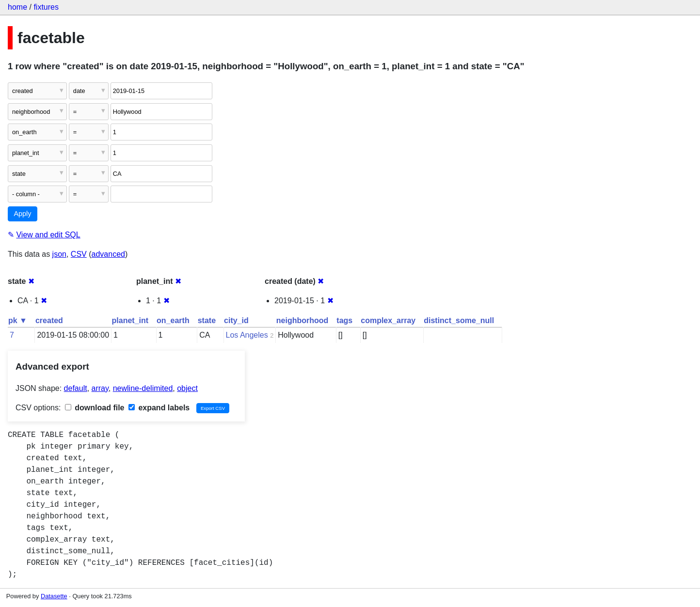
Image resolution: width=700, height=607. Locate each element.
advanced (108, 254)
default (76, 388)
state (207, 320)
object (187, 388)
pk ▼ (18, 320)
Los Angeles (247, 335)
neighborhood (302, 320)
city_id (236, 320)
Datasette (54, 596)
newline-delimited (143, 388)
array (100, 388)
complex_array (388, 320)
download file (95, 408)
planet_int (130, 320)
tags (344, 320)
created (49, 320)
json (59, 254)
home (17, 7)
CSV (79, 254)
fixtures (46, 7)
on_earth (173, 320)
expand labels (159, 408)
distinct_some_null (459, 320)
